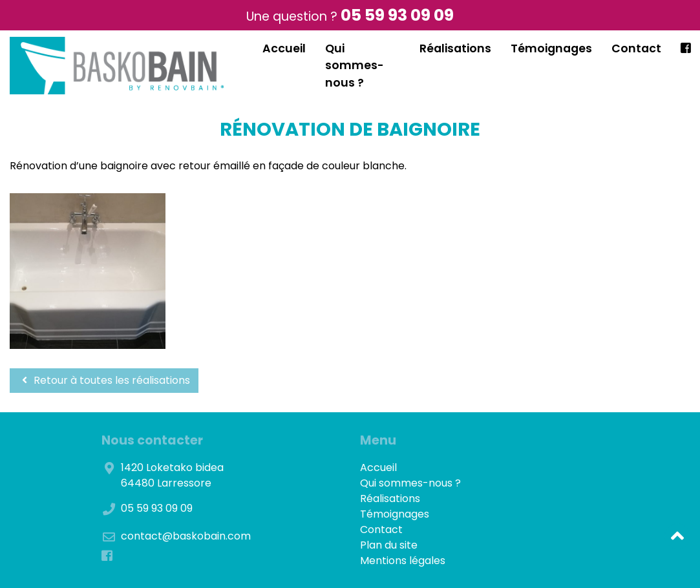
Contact (636, 48)
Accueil (284, 48)
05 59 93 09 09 (397, 15)
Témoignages (551, 48)
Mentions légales (403, 561)
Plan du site (389, 545)
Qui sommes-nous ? (355, 66)
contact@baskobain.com (186, 536)
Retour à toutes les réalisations (104, 380)
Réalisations (455, 48)
